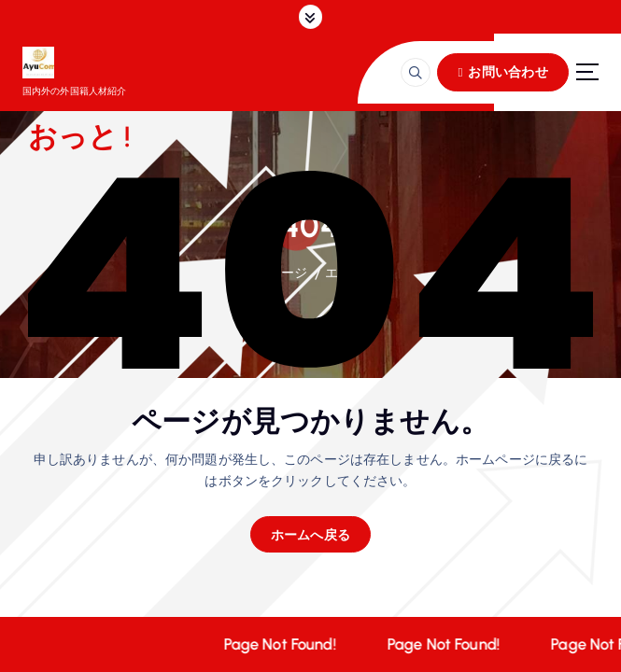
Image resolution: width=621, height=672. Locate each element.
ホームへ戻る (311, 534)
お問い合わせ (502, 71)
